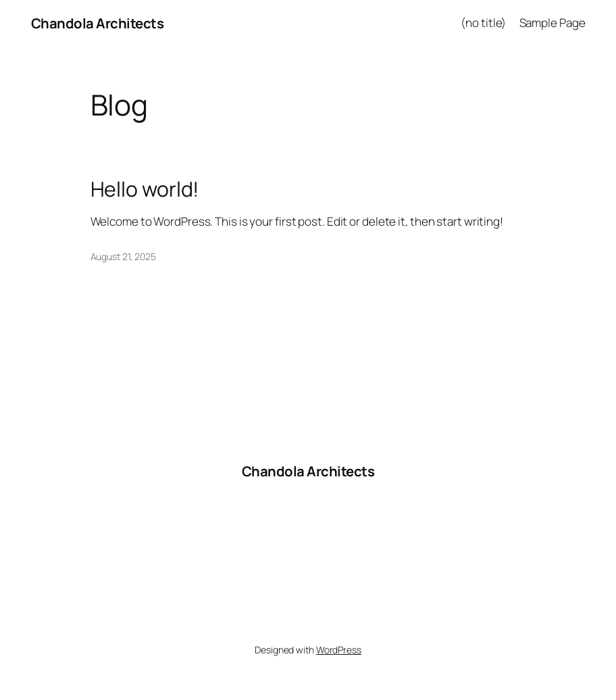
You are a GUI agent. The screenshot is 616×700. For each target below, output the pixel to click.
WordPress (339, 650)
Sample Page (553, 23)
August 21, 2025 (124, 256)
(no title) (483, 23)
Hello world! (145, 189)
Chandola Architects (98, 23)
